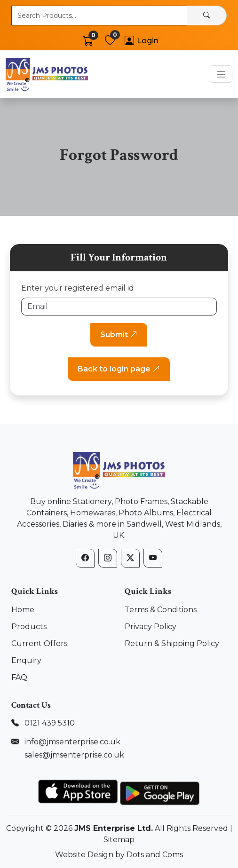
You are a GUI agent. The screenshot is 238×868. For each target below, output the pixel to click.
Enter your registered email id (78, 288)
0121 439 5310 (50, 723)
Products (29, 627)
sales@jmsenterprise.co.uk (74, 755)
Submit (119, 335)
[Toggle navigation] (221, 74)
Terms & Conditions (161, 610)
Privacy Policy (151, 627)
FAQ (19, 677)
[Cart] (88, 41)
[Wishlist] (110, 41)
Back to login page (119, 369)
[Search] (207, 16)
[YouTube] (153, 558)
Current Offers (39, 643)
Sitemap (119, 840)
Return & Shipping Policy (172, 643)
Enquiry (26, 660)
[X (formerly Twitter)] (130, 558)
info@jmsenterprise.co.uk (72, 742)
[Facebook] (85, 558)
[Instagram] (108, 558)
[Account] (142, 41)
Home (23, 610)
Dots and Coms (155, 855)
